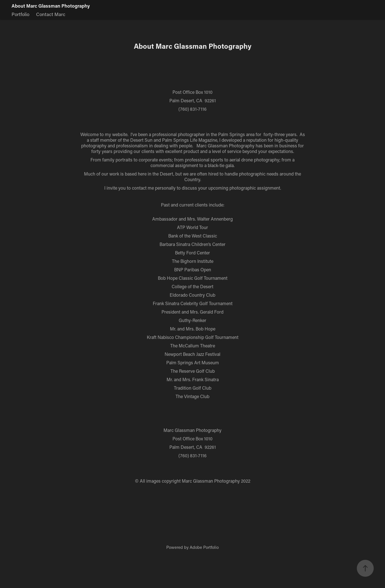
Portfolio (20, 14)
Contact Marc (51, 14)
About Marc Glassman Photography (51, 6)
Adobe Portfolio (204, 547)
